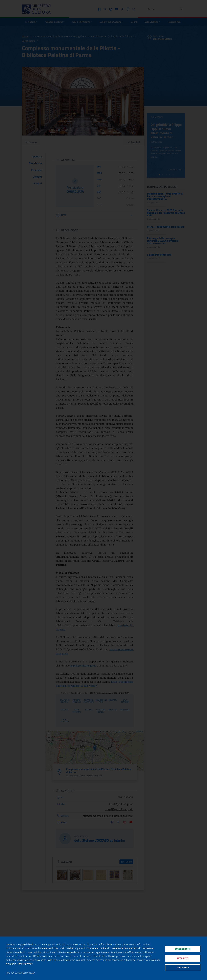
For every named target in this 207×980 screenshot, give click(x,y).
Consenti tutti (183, 949)
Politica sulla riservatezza (20, 973)
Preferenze (183, 968)
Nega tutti (183, 958)
